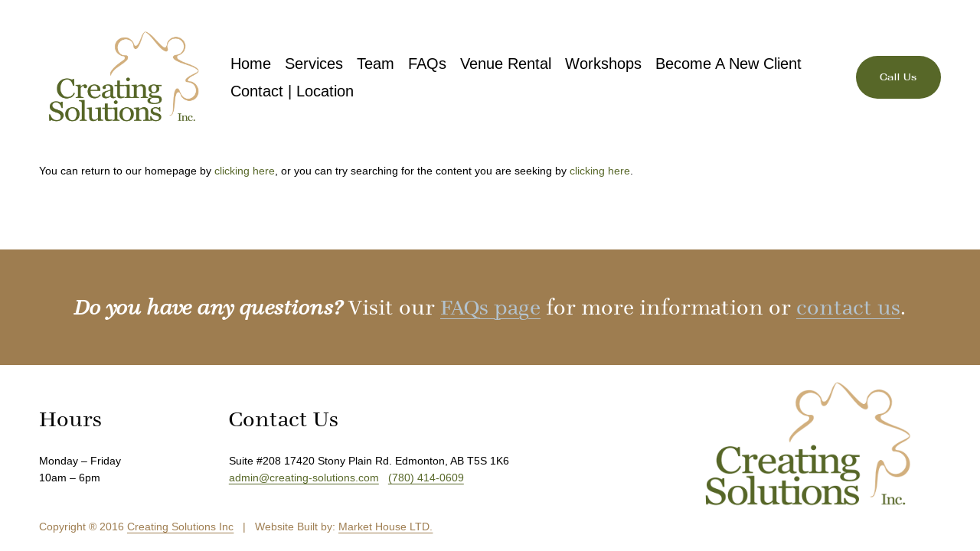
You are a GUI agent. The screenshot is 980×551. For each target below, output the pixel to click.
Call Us (898, 77)
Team (376, 64)
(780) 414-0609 (426, 478)
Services (314, 64)
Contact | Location (292, 91)
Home (251, 64)
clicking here (245, 171)
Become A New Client (728, 64)
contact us (848, 307)
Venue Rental (506, 64)
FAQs (427, 64)
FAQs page (490, 307)
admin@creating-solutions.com (304, 478)
